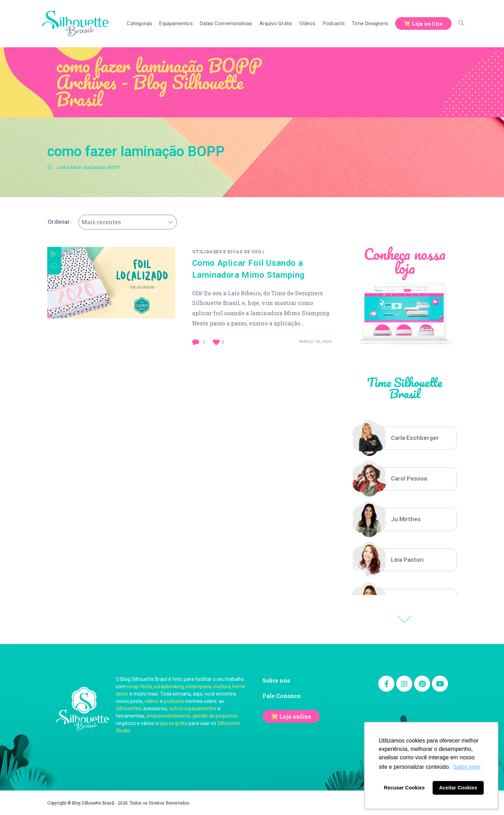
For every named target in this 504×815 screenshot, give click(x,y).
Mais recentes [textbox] (101, 222)
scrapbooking (169, 686)
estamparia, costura (208, 686)
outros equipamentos (193, 709)
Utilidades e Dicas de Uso (227, 251)
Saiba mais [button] (467, 767)
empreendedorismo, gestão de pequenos (192, 716)
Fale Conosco (282, 696)
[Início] (50, 167)
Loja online (295, 716)
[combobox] (128, 222)
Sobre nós (276, 680)
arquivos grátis (171, 723)
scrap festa (139, 686)
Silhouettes (128, 709)
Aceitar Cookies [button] (458, 788)
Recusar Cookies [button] (404, 788)
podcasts (174, 701)
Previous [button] (405, 620)
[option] (405, 438)
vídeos (152, 701)
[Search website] (461, 23)
